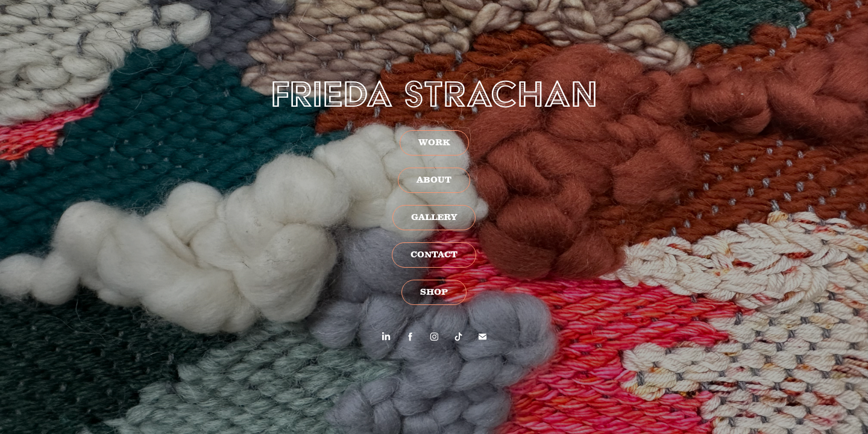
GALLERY (434, 218)
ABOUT (434, 180)
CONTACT (434, 255)
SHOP (434, 292)
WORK (434, 143)
